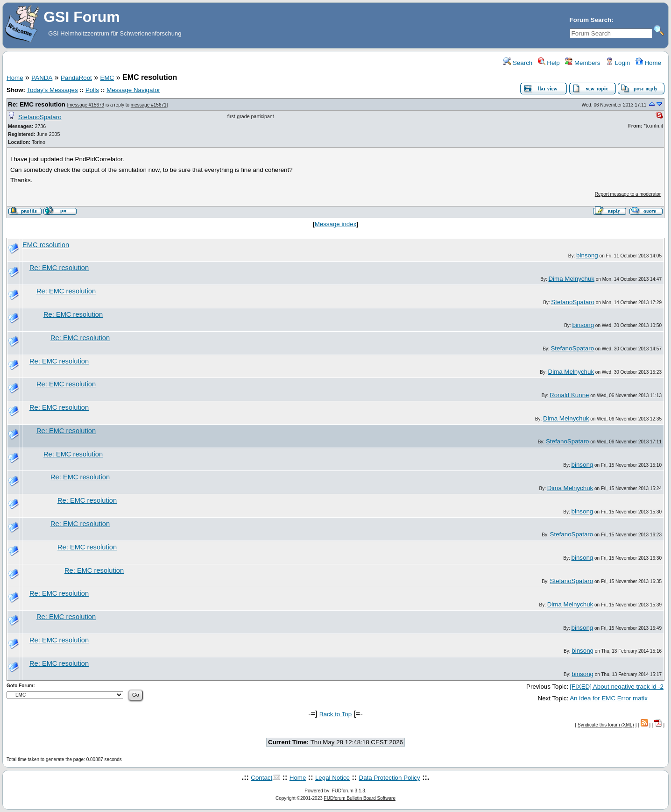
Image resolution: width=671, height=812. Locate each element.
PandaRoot (76, 78)
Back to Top (335, 714)
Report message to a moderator (628, 194)
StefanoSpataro (40, 117)
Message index (336, 224)
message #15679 (86, 105)
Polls (92, 90)
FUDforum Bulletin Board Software (360, 798)
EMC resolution (46, 245)
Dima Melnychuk (571, 279)
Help (549, 63)
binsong (587, 255)
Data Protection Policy (390, 778)
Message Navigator (133, 90)
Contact (261, 778)
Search (518, 63)
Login (618, 63)
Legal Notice (332, 778)
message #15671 (149, 105)
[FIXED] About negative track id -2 (617, 687)
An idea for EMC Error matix (609, 698)
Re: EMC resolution (37, 104)
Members (583, 63)
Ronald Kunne (569, 395)
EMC (107, 78)
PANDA (42, 78)
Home (648, 63)
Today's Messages (52, 90)
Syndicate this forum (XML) (606, 725)
